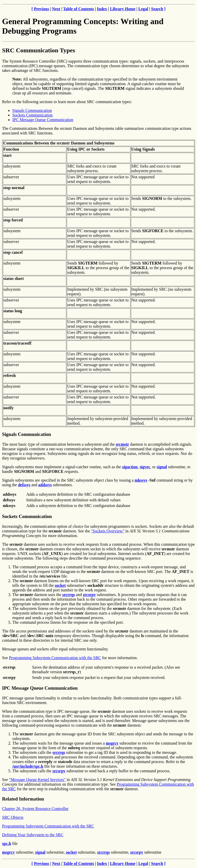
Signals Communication (32, 110)
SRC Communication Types (38, 50)
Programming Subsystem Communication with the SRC (55, 658)
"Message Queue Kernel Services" (37, 780)
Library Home (123, 9)
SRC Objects (13, 817)
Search (157, 9)
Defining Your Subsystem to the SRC (33, 835)
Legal (143, 9)
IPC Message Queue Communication (43, 120)
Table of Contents (78, 9)
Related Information (23, 799)
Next (56, 9)
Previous (41, 9)
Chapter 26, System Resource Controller (35, 809)
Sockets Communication (32, 115)
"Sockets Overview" (108, 531)
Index (102, 9)
